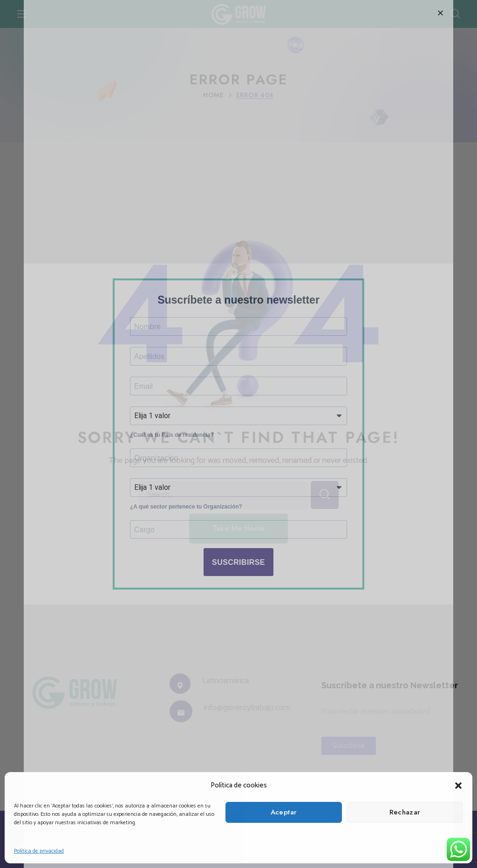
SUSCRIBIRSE (238, 570)
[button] (458, 786)
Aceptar (284, 812)
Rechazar (405, 812)
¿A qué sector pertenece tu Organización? (186, 512)
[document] (238, 434)
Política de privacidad (39, 851)
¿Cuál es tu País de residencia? (172, 436)
